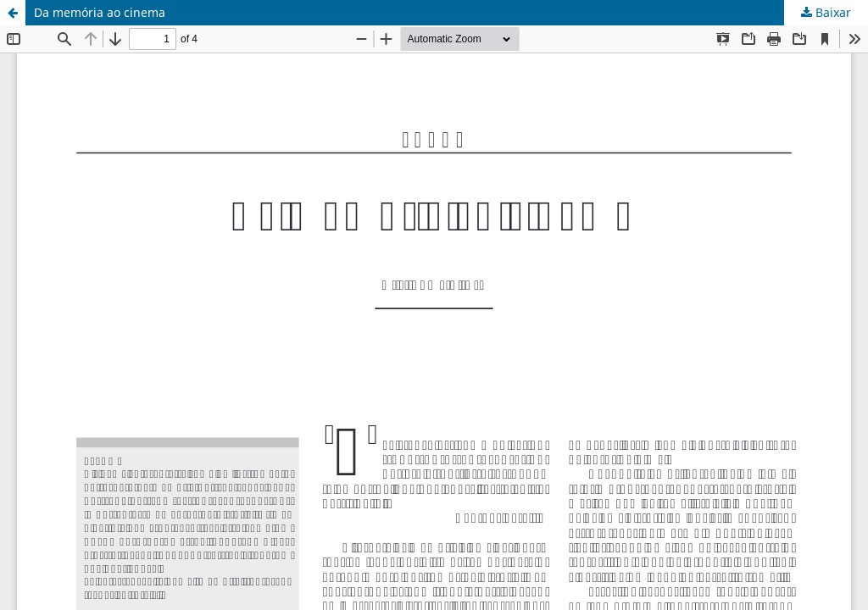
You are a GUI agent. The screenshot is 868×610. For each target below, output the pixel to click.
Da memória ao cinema (100, 12)
